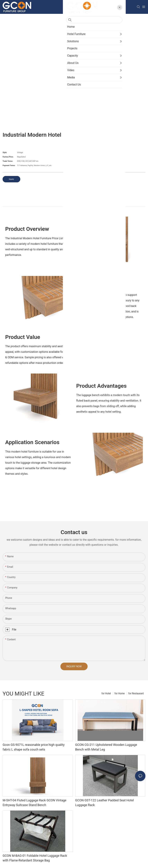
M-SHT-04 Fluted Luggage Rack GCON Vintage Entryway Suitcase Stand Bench (35, 803)
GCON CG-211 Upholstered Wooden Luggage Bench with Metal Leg (106, 747)
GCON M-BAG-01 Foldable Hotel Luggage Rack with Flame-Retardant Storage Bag (35, 858)
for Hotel (106, 693)
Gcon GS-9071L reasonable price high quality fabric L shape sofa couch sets (34, 747)
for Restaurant (136, 693)
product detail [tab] (74, 202)
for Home (120, 693)
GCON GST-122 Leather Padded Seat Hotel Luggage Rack (104, 803)
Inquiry (11, 179)
